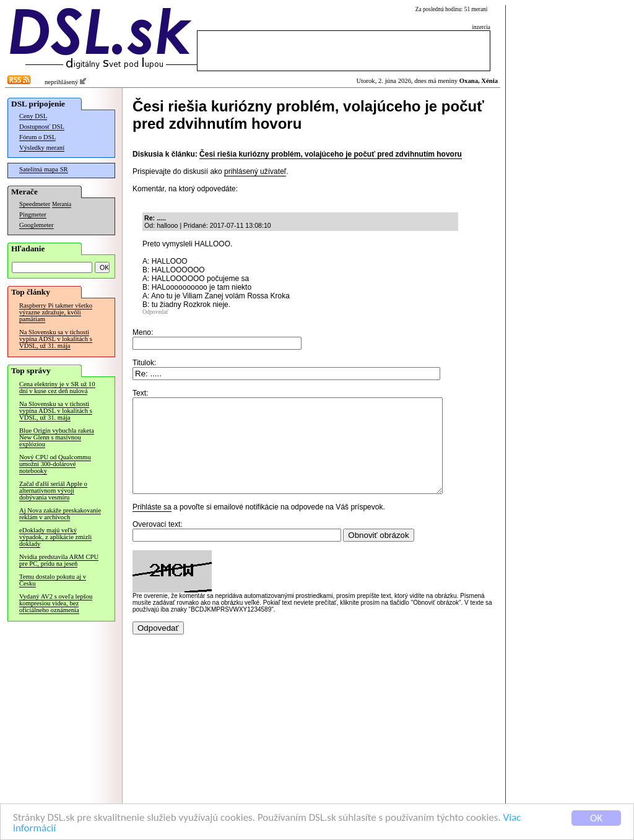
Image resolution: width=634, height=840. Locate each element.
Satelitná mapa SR (44, 169)
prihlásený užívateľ (255, 171)
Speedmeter (35, 204)
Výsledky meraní (42, 148)
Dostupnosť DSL (42, 127)
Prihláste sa (152, 526)
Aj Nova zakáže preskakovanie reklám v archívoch (60, 514)
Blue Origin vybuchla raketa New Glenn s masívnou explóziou (57, 437)
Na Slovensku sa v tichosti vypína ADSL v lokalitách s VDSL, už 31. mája (56, 339)
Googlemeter (37, 225)
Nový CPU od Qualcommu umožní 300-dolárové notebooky (55, 464)
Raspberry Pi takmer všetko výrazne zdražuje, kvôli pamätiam (56, 312)
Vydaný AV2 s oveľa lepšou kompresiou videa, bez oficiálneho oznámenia (56, 603)
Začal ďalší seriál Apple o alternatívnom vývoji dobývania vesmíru (53, 491)
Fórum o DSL (37, 137)
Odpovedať (155, 312)
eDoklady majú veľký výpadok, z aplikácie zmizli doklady (55, 537)
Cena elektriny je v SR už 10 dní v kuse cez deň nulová (57, 388)
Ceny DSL (33, 116)
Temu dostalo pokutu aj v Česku (53, 580)
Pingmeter (33, 214)
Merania (62, 204)
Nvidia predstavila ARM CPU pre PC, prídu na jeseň (59, 560)
